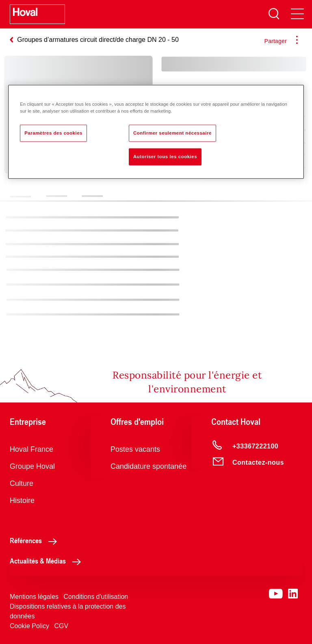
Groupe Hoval (32, 466)
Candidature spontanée (148, 466)
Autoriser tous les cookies (165, 156)
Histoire (22, 500)
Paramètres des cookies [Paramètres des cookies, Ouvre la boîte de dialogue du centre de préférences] (53, 133)
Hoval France (31, 449)
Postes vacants (135, 449)
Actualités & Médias (48, 561)
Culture (22, 483)
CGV (61, 626)
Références (36, 540)
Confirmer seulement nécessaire (172, 133)
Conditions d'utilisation (96, 597)
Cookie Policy (29, 626)
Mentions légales (34, 597)
